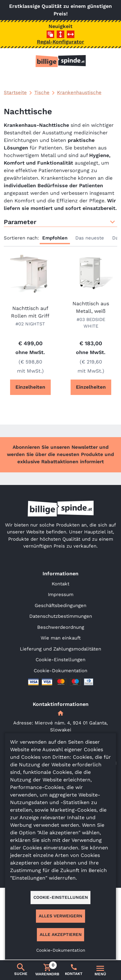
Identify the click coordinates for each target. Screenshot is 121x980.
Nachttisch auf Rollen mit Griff (30, 312)
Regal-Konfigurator (60, 42)
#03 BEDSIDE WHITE (91, 323)
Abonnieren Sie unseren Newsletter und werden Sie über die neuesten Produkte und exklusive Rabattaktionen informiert (60, 454)
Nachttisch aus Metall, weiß (91, 307)
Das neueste (90, 238)
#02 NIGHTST (30, 324)
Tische (42, 93)
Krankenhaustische (79, 93)
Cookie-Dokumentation (60, 671)
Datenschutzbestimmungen (61, 616)
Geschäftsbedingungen (60, 605)
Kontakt (60, 584)
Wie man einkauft (61, 638)
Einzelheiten (30, 387)
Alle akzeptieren (61, 934)
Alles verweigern (60, 916)
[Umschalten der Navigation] (100, 970)
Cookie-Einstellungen (60, 660)
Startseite (15, 93)
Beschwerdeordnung (61, 627)
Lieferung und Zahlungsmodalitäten (60, 649)
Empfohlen (55, 238)
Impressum (61, 594)
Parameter (60, 222)
